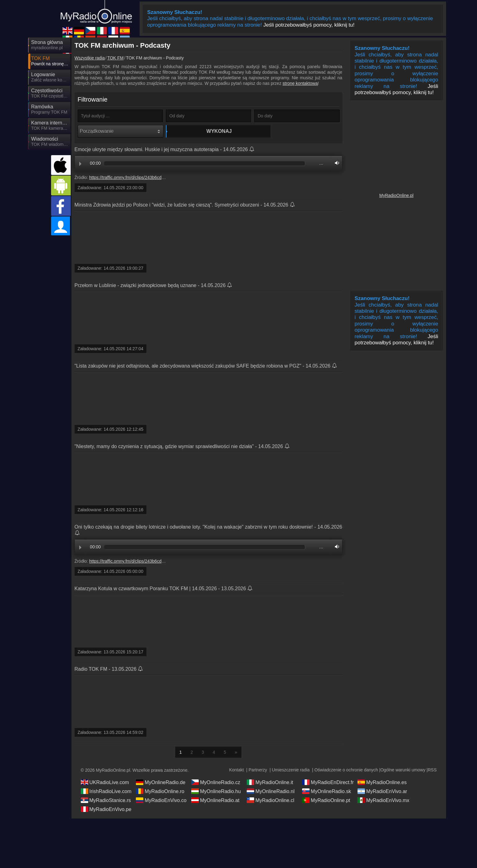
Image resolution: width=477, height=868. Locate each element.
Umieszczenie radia (291, 770)
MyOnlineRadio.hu (216, 792)
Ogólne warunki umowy (403, 770)
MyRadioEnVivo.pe (106, 809)
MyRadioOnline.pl (396, 195)
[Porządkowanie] (121, 131)
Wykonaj (209, 131)
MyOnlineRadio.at (215, 800)
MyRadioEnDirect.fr (328, 783)
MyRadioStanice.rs (106, 800)
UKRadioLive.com (105, 783)
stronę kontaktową (300, 83)
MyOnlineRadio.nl (271, 792)
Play (80, 164)
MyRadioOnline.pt (326, 800)
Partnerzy (258, 770)
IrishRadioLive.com (106, 792)
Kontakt (236, 770)
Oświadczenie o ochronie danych (346, 770)
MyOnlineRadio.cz (216, 783)
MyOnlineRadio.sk (327, 792)
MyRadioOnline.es (382, 783)
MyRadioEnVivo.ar (382, 792)
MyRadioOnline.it (270, 783)
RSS (432, 770)
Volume (336, 163)
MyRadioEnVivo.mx (383, 800)
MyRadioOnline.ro (160, 792)
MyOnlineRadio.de (161, 783)
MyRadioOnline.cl (270, 800)
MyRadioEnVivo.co (161, 800)
